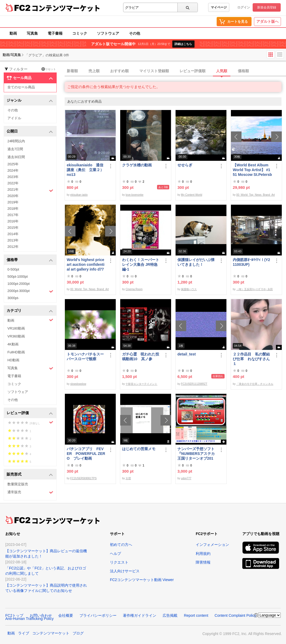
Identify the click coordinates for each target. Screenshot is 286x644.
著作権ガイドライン (140, 615)
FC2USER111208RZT (194, 384)
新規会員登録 (267, 7)
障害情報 (203, 562)
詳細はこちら (183, 44)
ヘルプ (115, 554)
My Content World (191, 195)
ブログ (78, 633)
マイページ (219, 7)
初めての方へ (121, 545)
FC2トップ (14, 615)
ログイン (244, 7)
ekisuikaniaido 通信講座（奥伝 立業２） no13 (85, 170)
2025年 (13, 164)
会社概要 (66, 615)
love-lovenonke (134, 195)
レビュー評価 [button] (30, 413)
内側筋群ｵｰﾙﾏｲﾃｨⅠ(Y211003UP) (251, 262)
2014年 (13, 234)
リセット (49, 69)
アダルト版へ (267, 21)
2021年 (30, 190)
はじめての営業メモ (139, 449)
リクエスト (119, 562)
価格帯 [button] (30, 260)
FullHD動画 (16, 352)
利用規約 (203, 554)
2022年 (13, 183)
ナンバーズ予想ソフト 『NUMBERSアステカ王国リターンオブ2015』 (197, 454)
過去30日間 (16, 157)
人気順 (222, 71)
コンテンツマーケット (66, 8)
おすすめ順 (119, 71)
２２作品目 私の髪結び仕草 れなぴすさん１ (251, 359)
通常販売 (30, 492)
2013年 (13, 240)
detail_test (187, 354)
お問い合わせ (41, 615)
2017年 (13, 215)
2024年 (13, 170)
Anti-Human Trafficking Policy (30, 619)
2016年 (13, 221)
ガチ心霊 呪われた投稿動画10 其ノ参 (141, 357)
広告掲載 (170, 615)
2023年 (13, 177)
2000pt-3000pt (30, 291)
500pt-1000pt (18, 277)
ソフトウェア (108, 33)
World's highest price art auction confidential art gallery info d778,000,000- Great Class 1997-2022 (86, 265)
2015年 (13, 228)
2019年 (13, 202)
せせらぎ (185, 165)
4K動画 (13, 344)
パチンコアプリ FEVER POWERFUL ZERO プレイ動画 (86, 454)
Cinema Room (134, 289)
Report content (196, 615)
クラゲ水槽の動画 (137, 165)
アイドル (14, 118)
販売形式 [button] (30, 475)
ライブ (24, 633)
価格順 (243, 71)
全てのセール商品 (21, 87)
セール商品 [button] (30, 78)
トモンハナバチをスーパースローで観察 (85, 357)
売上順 (94, 71)
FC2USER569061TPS (83, 478)
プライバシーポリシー (98, 615)
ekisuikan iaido (79, 195)
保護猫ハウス (189, 289)
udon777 (186, 478)
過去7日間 (15, 149)
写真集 (32, 33)
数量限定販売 (18, 484)
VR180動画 (16, 328)
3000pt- (13, 298)
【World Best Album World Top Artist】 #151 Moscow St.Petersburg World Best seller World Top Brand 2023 (252, 170)
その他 (135, 33)
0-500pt (13, 269)
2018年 (13, 209)
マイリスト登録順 (154, 71)
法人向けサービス (125, 571)
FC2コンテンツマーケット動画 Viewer (142, 580)
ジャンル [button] (30, 101)
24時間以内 (16, 141)
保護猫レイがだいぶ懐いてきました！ (196, 262)
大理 (128, 478)
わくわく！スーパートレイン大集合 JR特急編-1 (141, 264)
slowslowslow (78, 384)
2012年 (13, 247)
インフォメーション (212, 545)
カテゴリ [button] (30, 311)
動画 (13, 33)
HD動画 (13, 360)
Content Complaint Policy (235, 615)
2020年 (13, 196)
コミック (80, 33)
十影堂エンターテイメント (141, 384)
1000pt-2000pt (19, 284)
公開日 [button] (30, 132)
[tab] (175, 71)
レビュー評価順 (193, 71)
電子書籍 (55, 33)
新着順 (72, 71)
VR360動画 (16, 336)
